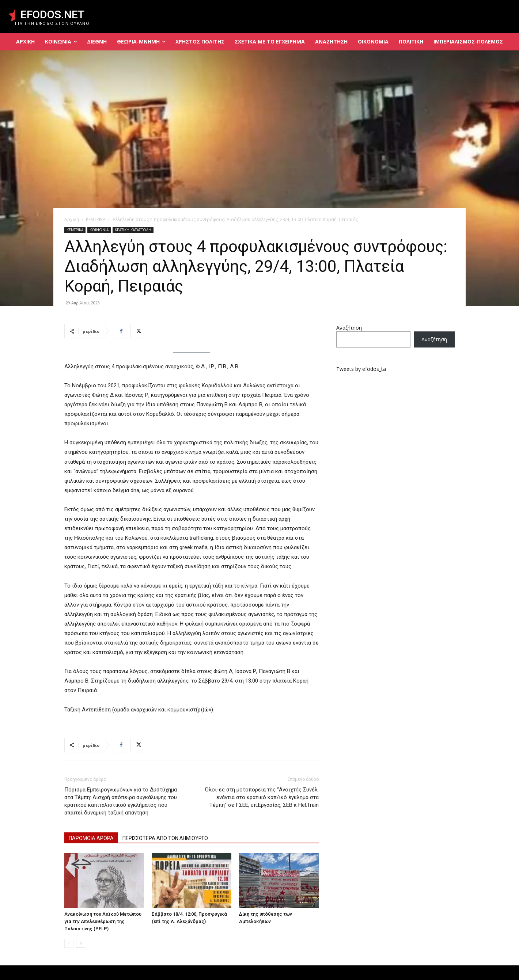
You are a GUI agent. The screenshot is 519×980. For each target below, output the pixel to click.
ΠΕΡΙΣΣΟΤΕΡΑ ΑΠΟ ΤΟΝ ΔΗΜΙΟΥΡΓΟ (165, 838)
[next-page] (81, 943)
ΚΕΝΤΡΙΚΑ (96, 219)
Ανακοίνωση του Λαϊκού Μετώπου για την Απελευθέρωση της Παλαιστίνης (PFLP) (103, 921)
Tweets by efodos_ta (361, 369)
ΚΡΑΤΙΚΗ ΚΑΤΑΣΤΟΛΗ (133, 230)
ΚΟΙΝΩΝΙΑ (99, 230)
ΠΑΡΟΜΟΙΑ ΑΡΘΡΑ (91, 838)
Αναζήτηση (349, 328)
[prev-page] (69, 943)
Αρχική (72, 219)
